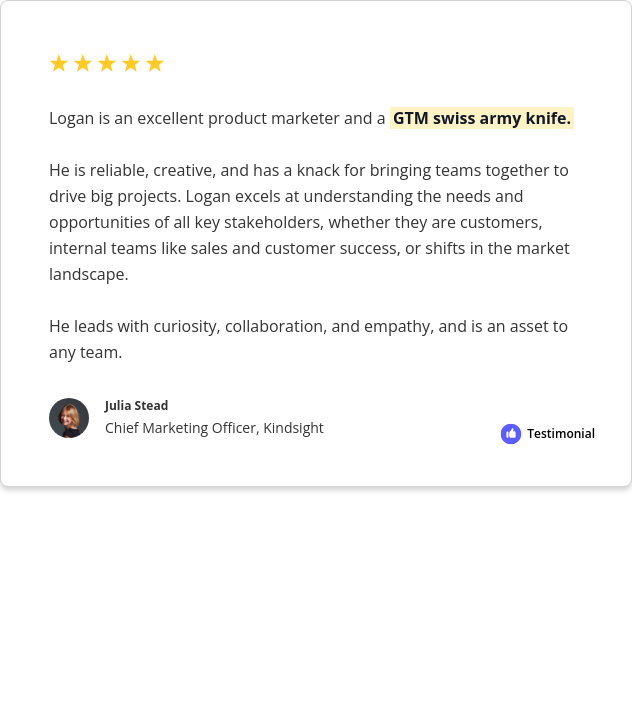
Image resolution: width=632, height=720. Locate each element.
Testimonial (561, 433)
